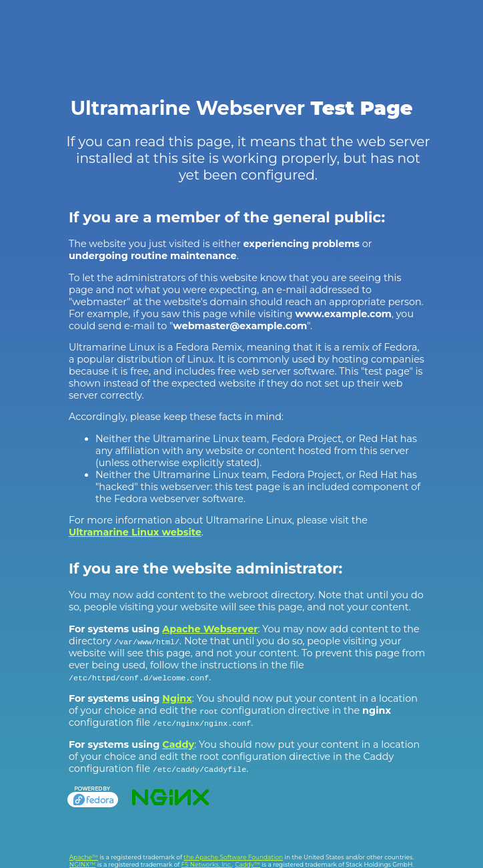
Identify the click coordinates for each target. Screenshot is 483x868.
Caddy (178, 744)
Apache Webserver (210, 629)
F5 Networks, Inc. (207, 864)
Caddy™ (248, 864)
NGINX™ (83, 864)
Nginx (177, 698)
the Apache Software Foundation (233, 857)
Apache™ (84, 857)
